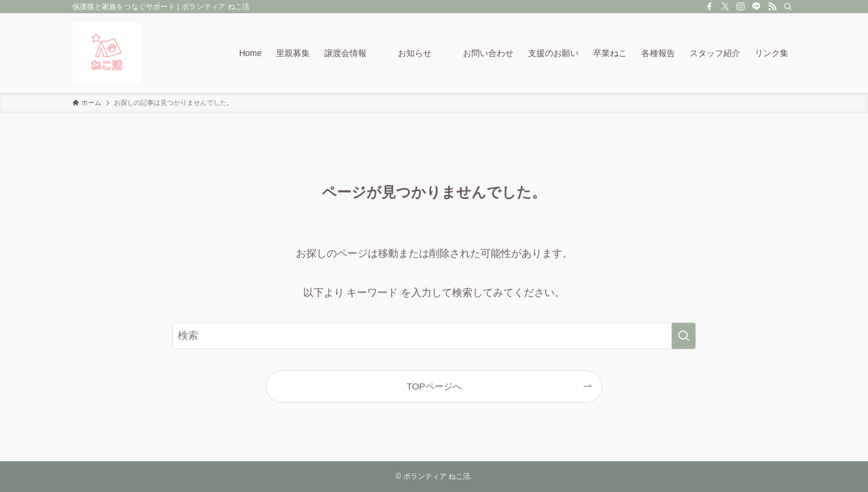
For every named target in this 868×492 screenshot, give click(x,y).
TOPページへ (434, 386)
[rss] (772, 7)
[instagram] (741, 7)
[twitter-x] (725, 7)
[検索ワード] (434, 336)
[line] (756, 7)
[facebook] (709, 7)
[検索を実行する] (684, 336)
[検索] (788, 7)
